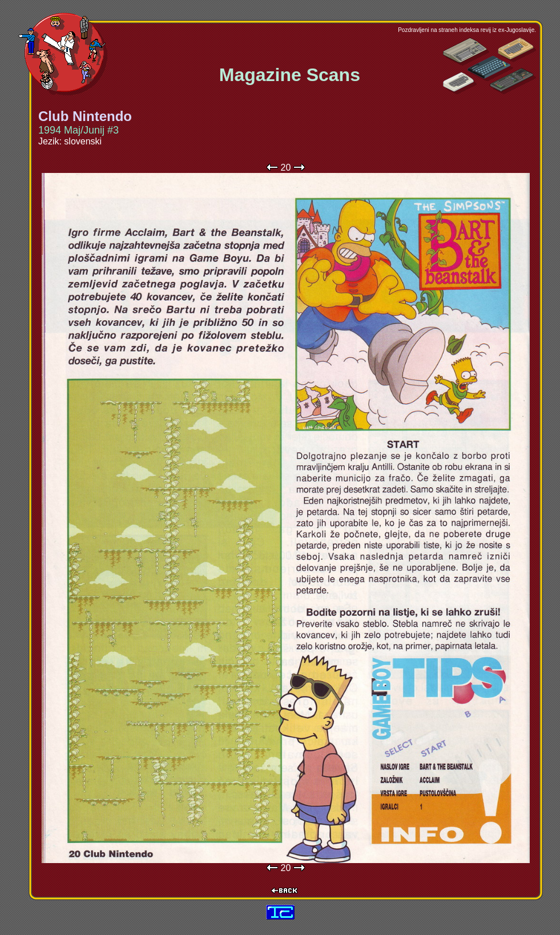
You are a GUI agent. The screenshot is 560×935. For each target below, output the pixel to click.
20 (286, 168)
